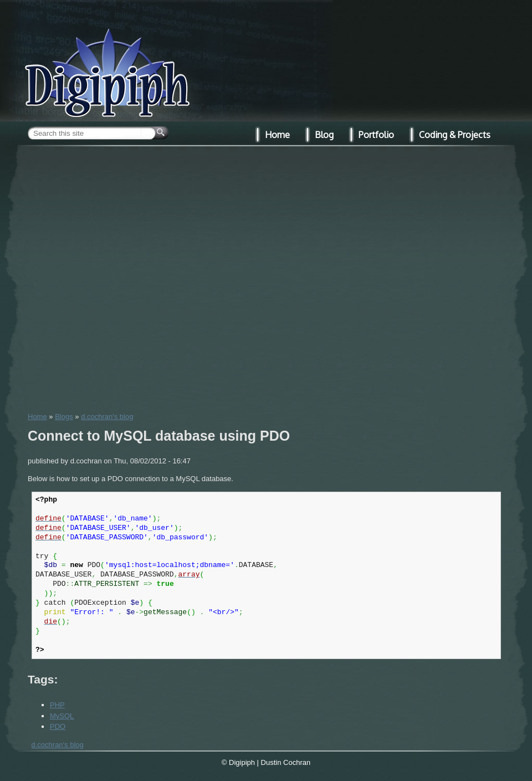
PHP (57, 705)
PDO (58, 726)
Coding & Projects (455, 135)
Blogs (64, 417)
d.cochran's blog (107, 417)
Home (37, 417)
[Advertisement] (125, 277)
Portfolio (376, 135)
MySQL (62, 716)
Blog (324, 135)
